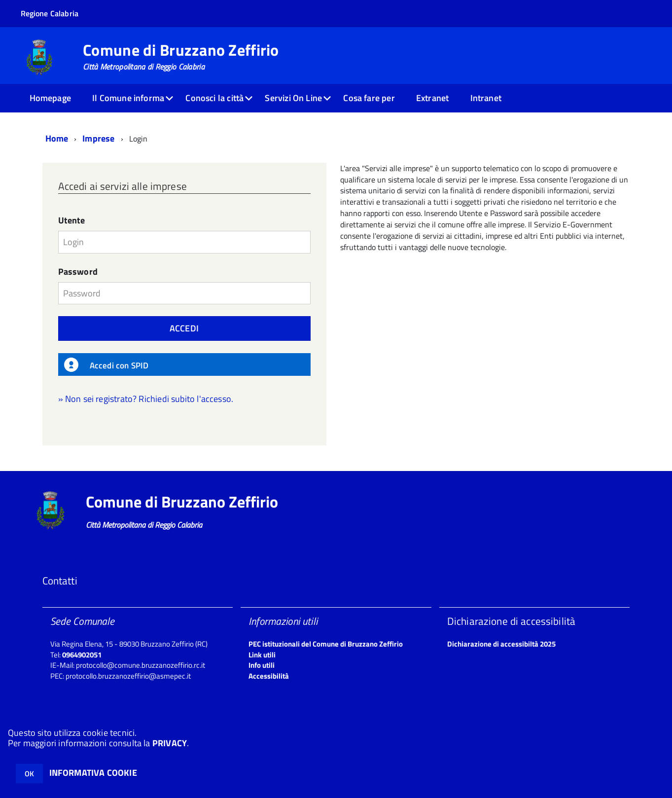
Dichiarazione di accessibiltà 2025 (501, 644)
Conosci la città (214, 98)
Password (78, 272)
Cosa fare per (369, 98)
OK (29, 774)
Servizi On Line (293, 98)
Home (57, 138)
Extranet (432, 98)
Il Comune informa (128, 98)
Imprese (98, 138)
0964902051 (82, 655)
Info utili (262, 665)
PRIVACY (170, 743)
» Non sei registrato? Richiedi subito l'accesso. (146, 399)
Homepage (50, 98)
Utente (72, 220)
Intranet (486, 98)
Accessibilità (269, 676)
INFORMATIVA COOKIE (93, 773)
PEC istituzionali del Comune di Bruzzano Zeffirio (326, 644)
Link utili (262, 655)
